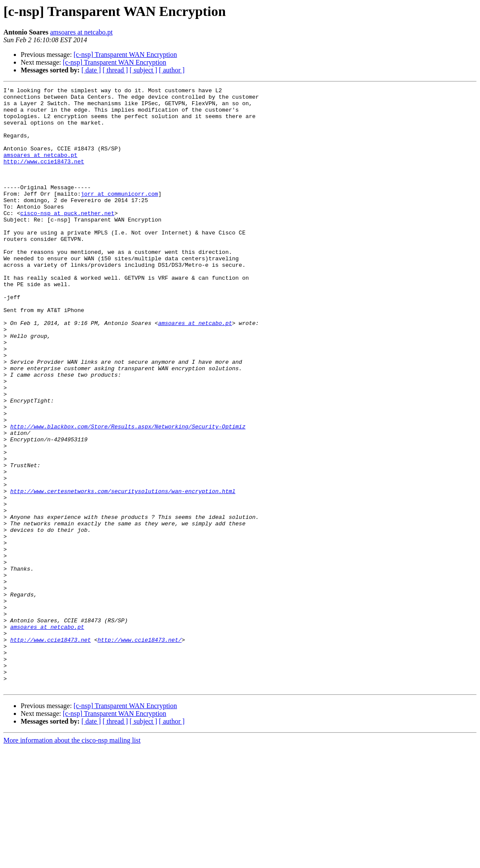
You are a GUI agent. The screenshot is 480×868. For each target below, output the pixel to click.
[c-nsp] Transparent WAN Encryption (125, 55)
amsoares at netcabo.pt (81, 32)
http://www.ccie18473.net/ (139, 751)
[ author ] (172, 70)
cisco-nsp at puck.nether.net (67, 239)
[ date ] (91, 70)
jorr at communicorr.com (119, 215)
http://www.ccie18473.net (44, 177)
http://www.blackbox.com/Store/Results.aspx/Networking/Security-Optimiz (128, 495)
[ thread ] (115, 70)
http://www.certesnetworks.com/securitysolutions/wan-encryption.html (123, 572)
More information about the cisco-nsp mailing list (72, 860)
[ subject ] (143, 70)
